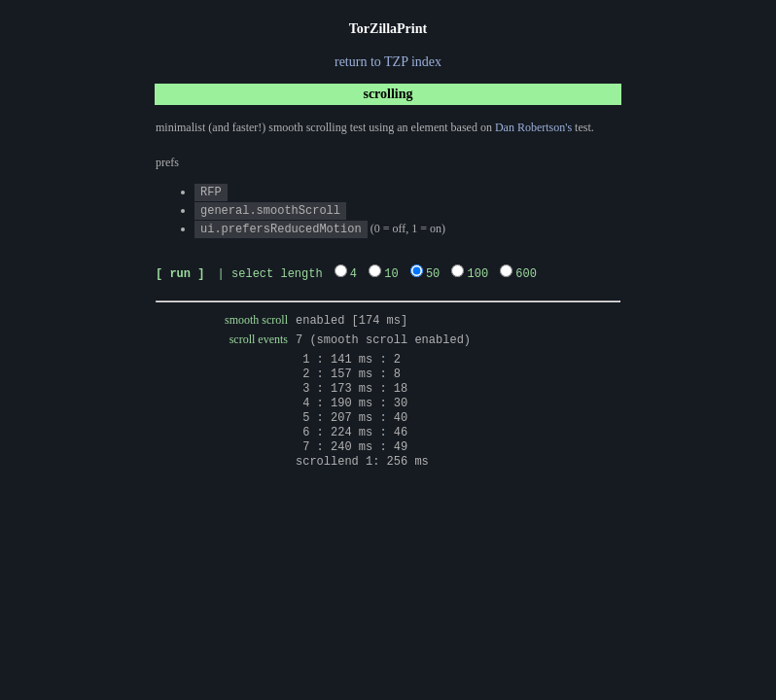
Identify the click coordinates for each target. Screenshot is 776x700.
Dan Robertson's (533, 127)
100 (477, 270)
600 (526, 270)
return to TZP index (388, 62)
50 (433, 270)
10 (391, 270)
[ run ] (180, 270)
